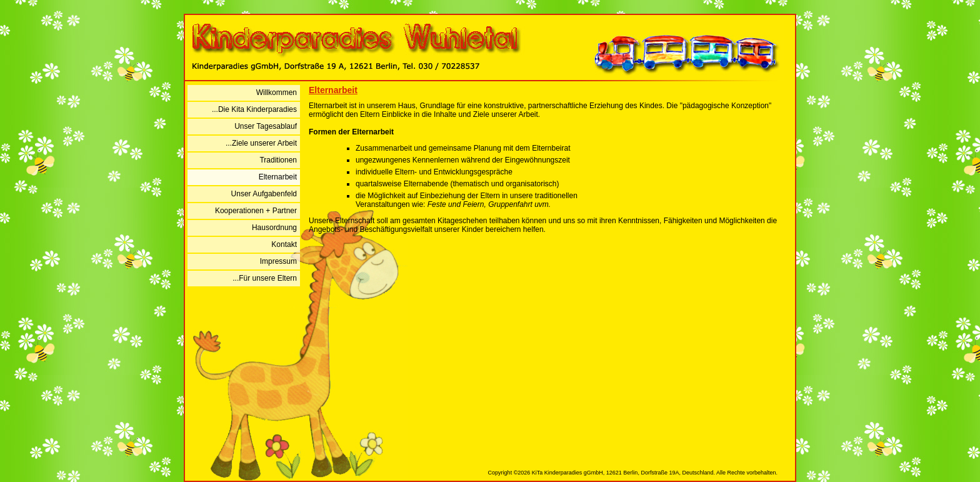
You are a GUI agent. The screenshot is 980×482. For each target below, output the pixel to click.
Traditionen (278, 160)
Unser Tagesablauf (266, 126)
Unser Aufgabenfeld (264, 194)
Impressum (278, 261)
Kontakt (284, 244)
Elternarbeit (278, 177)
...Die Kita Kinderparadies (254, 109)
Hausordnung (274, 228)
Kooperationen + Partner (256, 211)
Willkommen (277, 93)
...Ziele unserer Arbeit (261, 143)
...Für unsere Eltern (265, 278)
